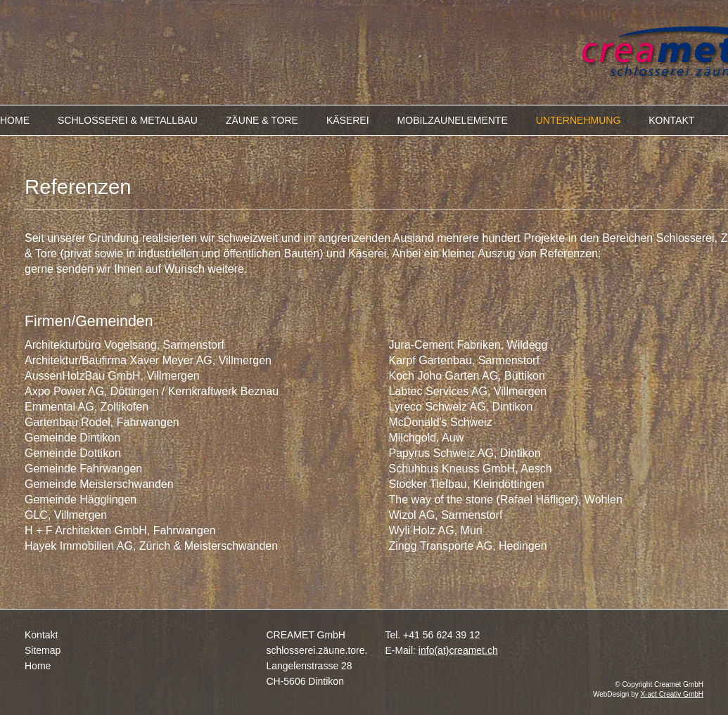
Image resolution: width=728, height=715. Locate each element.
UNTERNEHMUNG (579, 120)
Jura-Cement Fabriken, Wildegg (468, 345)
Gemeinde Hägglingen (81, 500)
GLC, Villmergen (66, 515)
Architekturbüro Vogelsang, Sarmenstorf (124, 345)
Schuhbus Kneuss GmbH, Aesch (471, 469)
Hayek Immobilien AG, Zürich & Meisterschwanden (151, 546)
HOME (15, 120)
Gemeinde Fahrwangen (83, 469)
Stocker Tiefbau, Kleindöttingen (467, 484)
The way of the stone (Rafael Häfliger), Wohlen (506, 500)
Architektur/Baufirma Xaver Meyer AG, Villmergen (148, 360)
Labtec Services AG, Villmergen (468, 391)
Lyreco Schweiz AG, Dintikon (461, 407)
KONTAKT (671, 120)
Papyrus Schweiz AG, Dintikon (465, 453)
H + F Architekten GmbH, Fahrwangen (120, 530)
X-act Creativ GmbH (672, 694)
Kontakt (41, 635)
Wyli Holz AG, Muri (436, 530)
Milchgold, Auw (427, 438)
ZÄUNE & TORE (262, 120)
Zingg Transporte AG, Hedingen (468, 546)
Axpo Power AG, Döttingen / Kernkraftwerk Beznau (152, 391)
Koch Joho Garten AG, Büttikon (467, 376)
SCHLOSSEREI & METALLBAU (128, 120)
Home (38, 666)
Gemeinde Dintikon (72, 438)
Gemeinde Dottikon (73, 453)
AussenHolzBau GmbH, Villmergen (112, 376)
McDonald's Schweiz (441, 422)
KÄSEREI (348, 120)
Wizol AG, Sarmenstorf (446, 515)
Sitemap (43, 650)
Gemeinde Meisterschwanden (99, 484)
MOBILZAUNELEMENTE (453, 120)
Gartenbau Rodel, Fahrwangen (102, 422)
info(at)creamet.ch (458, 650)
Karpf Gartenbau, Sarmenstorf (464, 360)
